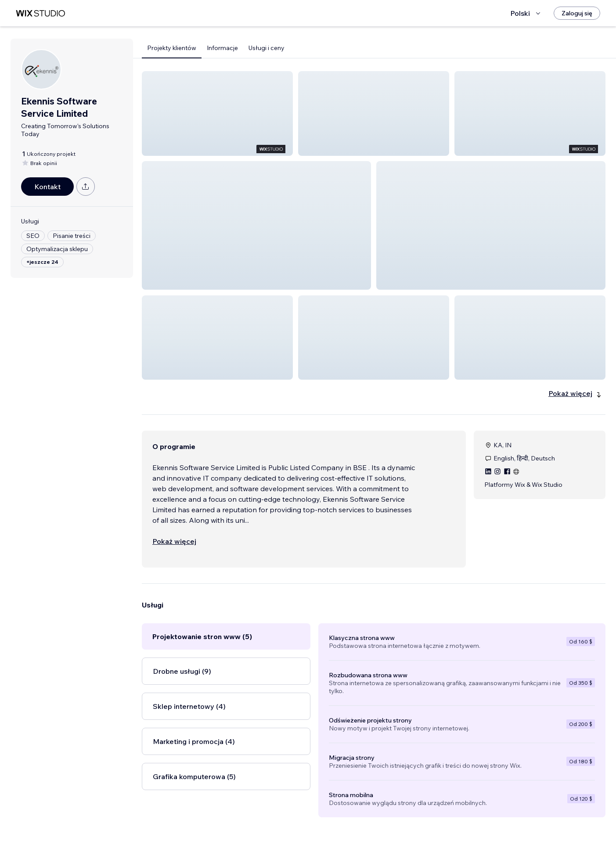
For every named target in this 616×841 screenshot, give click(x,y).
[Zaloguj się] (577, 13)
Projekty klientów (172, 48)
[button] (217, 113)
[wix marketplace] (40, 13)
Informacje (222, 48)
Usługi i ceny (267, 48)
